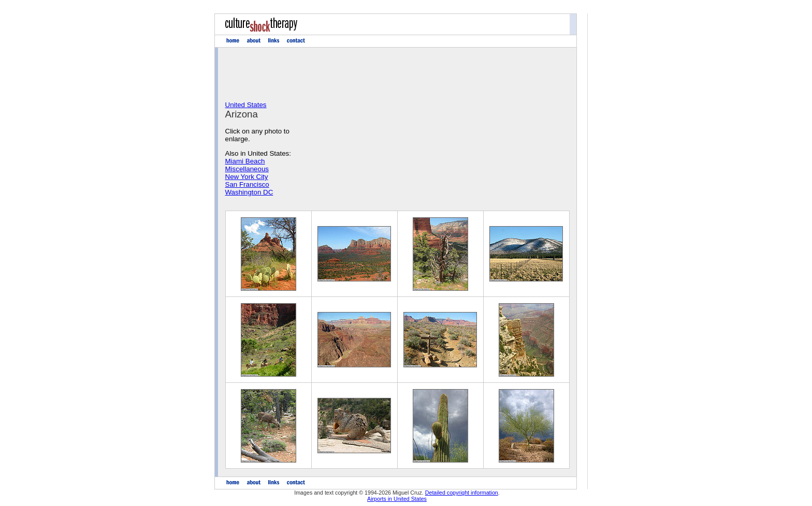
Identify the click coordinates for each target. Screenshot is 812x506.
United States (246, 105)
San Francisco (247, 184)
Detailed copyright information (462, 493)
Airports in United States (397, 499)
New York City (247, 177)
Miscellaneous (247, 169)
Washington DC (249, 192)
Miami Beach (245, 161)
